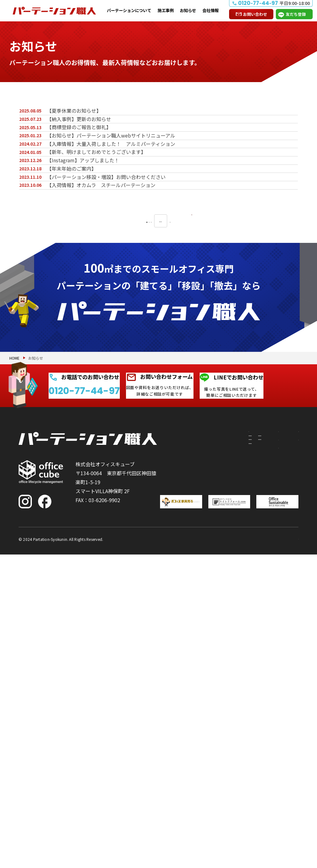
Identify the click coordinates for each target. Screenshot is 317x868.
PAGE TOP (292, 831)
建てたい (183, 689)
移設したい (183, 712)
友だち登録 (296, 14)
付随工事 (212, 686)
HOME (14, 573)
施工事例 (166, 10)
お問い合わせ (255, 14)
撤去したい (183, 738)
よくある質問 (289, 709)
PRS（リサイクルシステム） (217, 704)
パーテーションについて (129, 10)
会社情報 (211, 10)
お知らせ (188, 10)
